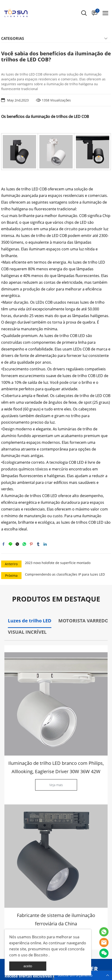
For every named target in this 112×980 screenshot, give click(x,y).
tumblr (38, 544)
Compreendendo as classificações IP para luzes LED (65, 574)
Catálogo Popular (20, 868)
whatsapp (24, 544)
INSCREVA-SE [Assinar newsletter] (93, 847)
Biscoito (38, 937)
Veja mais (56, 785)
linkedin (45, 544)
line (10, 544)
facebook (3, 544)
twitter (17, 544)
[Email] (42, 842)
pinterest (31, 544)
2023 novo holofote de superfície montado (58, 563)
